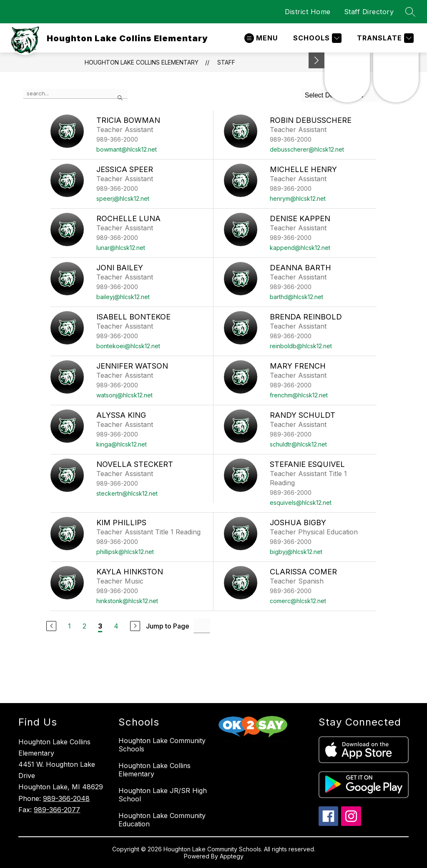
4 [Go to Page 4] (116, 626)
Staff (226, 62)
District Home (308, 12)
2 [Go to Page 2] (84, 626)
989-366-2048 (66, 798)
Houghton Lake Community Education (162, 820)
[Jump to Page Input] (202, 626)
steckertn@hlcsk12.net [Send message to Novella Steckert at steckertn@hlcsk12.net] (127, 493)
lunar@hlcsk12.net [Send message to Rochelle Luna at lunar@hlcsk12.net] (121, 248)
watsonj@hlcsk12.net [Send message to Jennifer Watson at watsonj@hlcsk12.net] (124, 395)
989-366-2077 (57, 810)
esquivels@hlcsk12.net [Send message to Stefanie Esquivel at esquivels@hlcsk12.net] (301, 503)
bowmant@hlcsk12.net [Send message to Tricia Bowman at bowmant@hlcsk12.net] (127, 149)
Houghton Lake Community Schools (162, 745)
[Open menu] (261, 38)
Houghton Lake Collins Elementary (142, 62)
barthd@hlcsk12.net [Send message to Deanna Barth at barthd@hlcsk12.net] (296, 297)
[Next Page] (135, 626)
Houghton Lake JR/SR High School (163, 795)
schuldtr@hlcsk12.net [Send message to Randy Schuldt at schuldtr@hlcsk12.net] (298, 444)
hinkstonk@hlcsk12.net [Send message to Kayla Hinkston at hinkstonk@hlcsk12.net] (127, 601)
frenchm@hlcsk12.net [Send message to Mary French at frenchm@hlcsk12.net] (299, 395)
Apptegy (232, 856)
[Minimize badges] (316, 60)
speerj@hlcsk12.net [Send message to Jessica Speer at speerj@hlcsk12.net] (123, 198)
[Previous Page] (51, 626)
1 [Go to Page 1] (69, 626)
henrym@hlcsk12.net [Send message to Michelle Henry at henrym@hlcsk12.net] (298, 198)
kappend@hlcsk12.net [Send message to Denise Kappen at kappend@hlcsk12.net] (300, 248)
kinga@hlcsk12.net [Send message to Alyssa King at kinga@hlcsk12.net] (122, 444)
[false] (75, 94)
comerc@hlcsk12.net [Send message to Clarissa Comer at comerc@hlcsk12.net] (298, 601)
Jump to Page (168, 626)
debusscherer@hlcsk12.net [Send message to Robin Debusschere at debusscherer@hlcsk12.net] (307, 149)
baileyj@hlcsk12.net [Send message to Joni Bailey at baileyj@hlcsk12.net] (123, 297)
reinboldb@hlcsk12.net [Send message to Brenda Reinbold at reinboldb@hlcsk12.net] (301, 346)
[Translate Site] (384, 38)
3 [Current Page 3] (100, 626)
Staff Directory (369, 12)
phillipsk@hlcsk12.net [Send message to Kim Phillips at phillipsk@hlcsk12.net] (125, 552)
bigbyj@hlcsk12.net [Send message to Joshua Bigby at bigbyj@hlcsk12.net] (296, 552)
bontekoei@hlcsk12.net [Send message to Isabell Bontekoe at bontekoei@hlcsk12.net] (128, 346)
